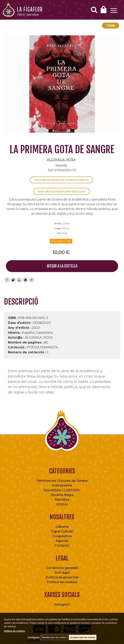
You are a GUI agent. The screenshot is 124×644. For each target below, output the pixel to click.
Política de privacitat (62, 577)
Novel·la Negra (62, 495)
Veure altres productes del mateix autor (62, 191)
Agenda (62, 541)
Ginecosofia (61, 165)
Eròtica (62, 504)
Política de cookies (62, 582)
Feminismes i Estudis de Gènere (62, 481)
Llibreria (62, 527)
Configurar (34, 638)
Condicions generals (62, 568)
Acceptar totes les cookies (83, 637)
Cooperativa (62, 536)
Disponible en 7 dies (61, 241)
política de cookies (14, 631)
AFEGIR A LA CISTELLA (62, 266)
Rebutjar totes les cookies (54, 637)
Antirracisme (62, 485)
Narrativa (62, 500)
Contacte (62, 546)
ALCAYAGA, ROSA (61, 160)
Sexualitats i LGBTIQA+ (62, 490)
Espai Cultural (62, 531)
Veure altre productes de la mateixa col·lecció (62, 180)
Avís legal (62, 573)
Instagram (62, 604)
